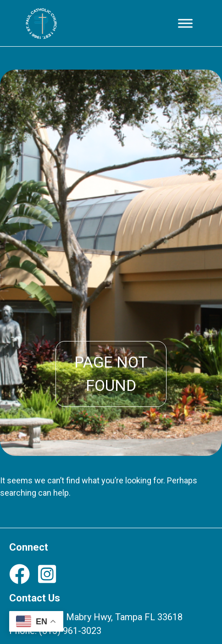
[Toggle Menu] (185, 23)
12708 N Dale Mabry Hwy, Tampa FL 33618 (96, 617)
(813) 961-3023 (70, 631)
